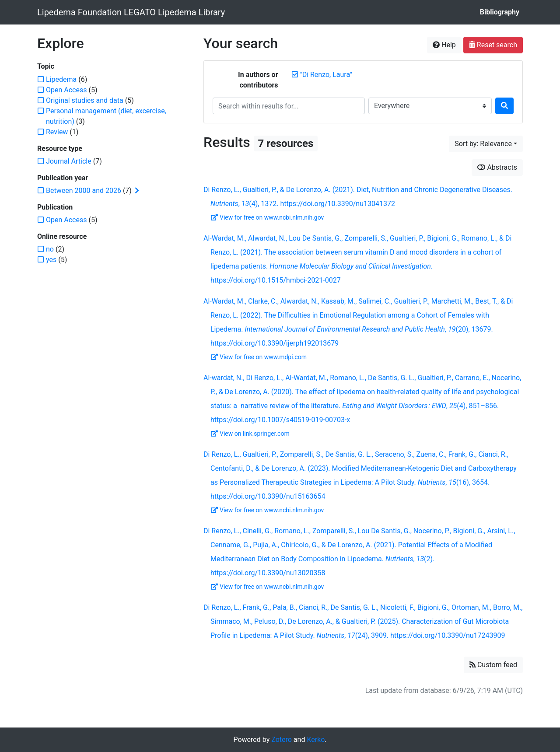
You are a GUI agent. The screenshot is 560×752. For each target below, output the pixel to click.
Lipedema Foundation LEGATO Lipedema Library (131, 12)
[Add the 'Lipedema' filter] (61, 79)
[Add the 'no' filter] (50, 249)
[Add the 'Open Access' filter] (66, 90)
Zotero (282, 740)
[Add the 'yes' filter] (51, 260)
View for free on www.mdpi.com (259, 357)
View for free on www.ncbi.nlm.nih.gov (267, 217)
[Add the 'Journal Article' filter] (69, 161)
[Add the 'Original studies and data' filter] (85, 100)
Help (444, 45)
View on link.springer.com (250, 434)
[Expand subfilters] (137, 191)
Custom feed (493, 665)
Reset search (493, 45)
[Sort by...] (486, 144)
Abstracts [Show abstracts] (497, 167)
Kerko (316, 740)
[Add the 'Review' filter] (57, 132)
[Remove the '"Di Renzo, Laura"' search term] (326, 75)
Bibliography (500, 12)
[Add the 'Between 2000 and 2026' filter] (84, 191)
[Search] (504, 106)
